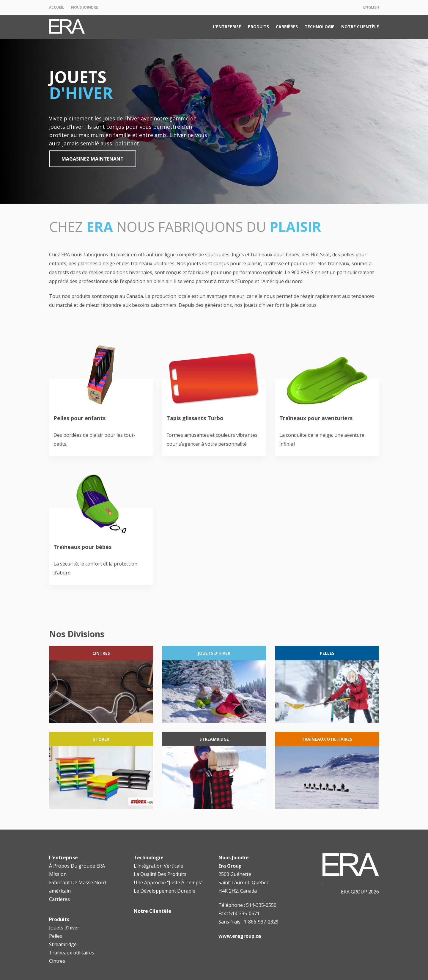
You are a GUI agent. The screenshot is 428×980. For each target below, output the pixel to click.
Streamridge (63, 944)
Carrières (287, 27)
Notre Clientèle (360, 27)
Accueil (57, 7)
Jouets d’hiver (64, 928)
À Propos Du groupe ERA (77, 866)
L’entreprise (227, 27)
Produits (258, 27)
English (371, 7)
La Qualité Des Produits (160, 874)
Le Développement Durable (165, 891)
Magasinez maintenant (93, 159)
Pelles (56, 936)
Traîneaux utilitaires (72, 953)
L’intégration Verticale (158, 866)
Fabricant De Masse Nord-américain (78, 887)
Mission (58, 874)
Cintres (57, 961)
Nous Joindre (85, 7)
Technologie (320, 27)
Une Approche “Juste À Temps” (168, 882)
